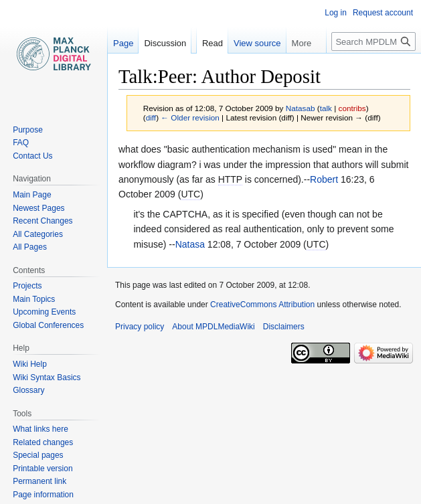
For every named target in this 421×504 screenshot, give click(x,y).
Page (123, 43)
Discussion (165, 43)
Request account (383, 13)
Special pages (38, 455)
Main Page (32, 195)
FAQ (21, 143)
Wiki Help (30, 364)
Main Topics (34, 299)
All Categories (38, 234)
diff (151, 117)
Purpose (28, 130)
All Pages (30, 247)
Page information (43, 495)
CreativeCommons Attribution (262, 305)
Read (213, 43)
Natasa (190, 244)
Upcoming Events (44, 312)
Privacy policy (140, 327)
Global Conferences (48, 325)
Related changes (43, 442)
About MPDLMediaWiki (213, 327)
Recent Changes (43, 221)
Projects (27, 286)
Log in (336, 13)
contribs (352, 108)
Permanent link (39, 481)
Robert (324, 179)
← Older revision (190, 117)
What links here (40, 429)
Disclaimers (284, 327)
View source (257, 43)
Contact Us (32, 156)
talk (326, 108)
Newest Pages (38, 208)
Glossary (28, 390)
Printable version (43, 469)
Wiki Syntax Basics (47, 377)
